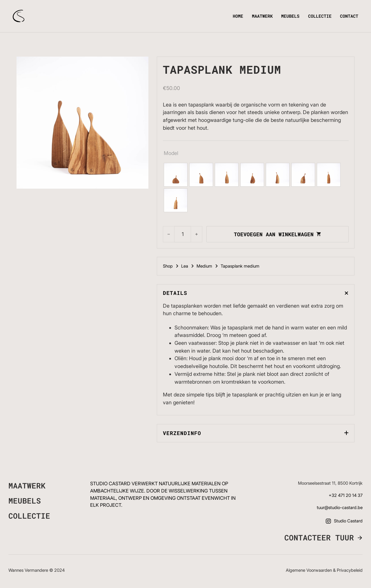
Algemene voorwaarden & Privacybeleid (324, 570)
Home (238, 16)
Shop (168, 266)
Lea (185, 266)
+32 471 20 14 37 (346, 495)
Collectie (320, 16)
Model (171, 153)
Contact (349, 16)
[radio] (176, 175)
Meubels (290, 16)
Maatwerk (262, 16)
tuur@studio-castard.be (340, 508)
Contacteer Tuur (319, 538)
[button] (256, 293)
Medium (204, 266)
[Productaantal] (183, 234)
